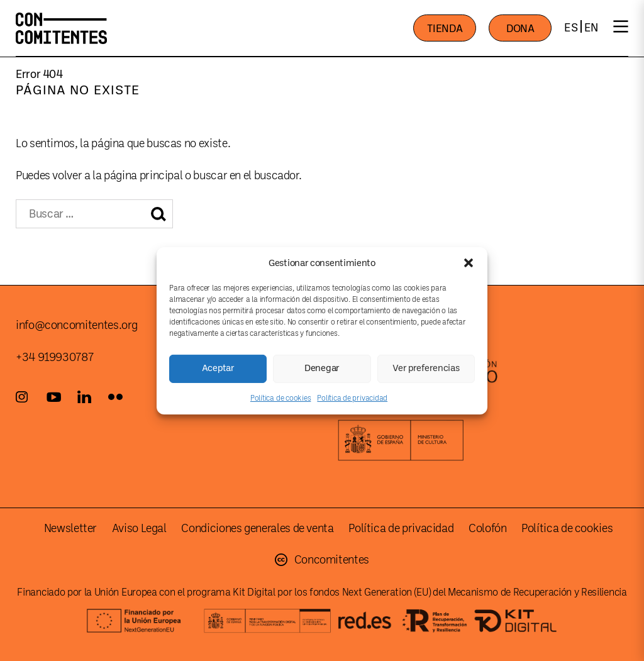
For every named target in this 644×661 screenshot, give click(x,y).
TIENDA (445, 29)
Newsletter (70, 528)
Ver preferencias (426, 368)
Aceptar (218, 368)
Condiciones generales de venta (257, 528)
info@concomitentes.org (77, 325)
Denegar (322, 368)
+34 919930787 (54, 357)
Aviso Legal (139, 528)
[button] (469, 263)
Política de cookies (280, 397)
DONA (520, 29)
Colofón (487, 528)
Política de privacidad (352, 397)
